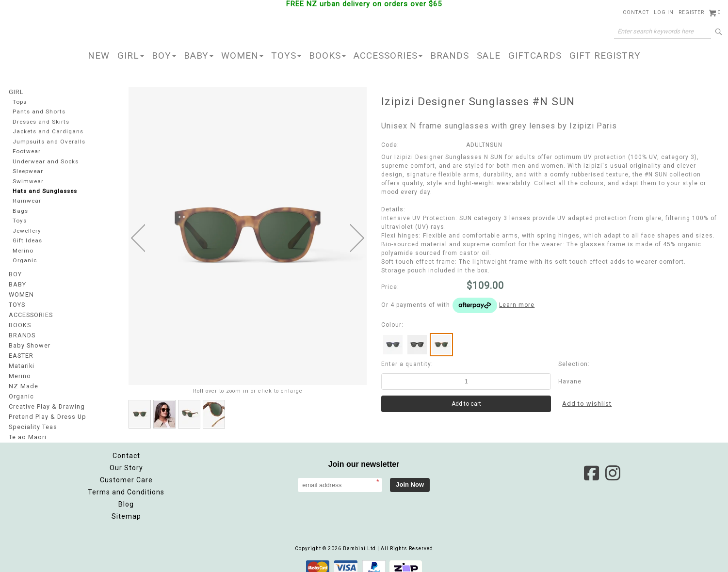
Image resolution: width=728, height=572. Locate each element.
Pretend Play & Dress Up (46, 410)
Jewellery (27, 231)
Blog (126, 496)
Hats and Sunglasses (44, 191)
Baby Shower (29, 342)
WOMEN (242, 56)
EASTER (21, 352)
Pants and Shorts (38, 112)
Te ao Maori (27, 429)
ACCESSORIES (388, 56)
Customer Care (126, 472)
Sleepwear (28, 171)
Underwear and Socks (46, 161)
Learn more (517, 305)
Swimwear (28, 181)
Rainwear (26, 201)
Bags (20, 211)
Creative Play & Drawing (46, 400)
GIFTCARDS (535, 56)
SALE (489, 56)
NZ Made (23, 381)
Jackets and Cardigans (47, 132)
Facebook (591, 465)
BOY (164, 56)
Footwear (26, 151)
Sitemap (126, 508)
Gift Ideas (27, 241)
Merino (23, 251)
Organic (24, 261)
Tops (20, 102)
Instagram (613, 465)
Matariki (21, 362)
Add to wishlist (587, 404)
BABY (199, 56)
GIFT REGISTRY (605, 56)
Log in (664, 12)
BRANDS (450, 56)
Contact (636, 12)
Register (691, 12)
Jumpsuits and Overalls (48, 141)
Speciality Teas (32, 420)
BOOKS (327, 56)
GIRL (131, 56)
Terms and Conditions (126, 484)
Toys (19, 221)
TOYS (286, 56)
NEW (99, 56)
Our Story (126, 460)
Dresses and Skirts (41, 121)
